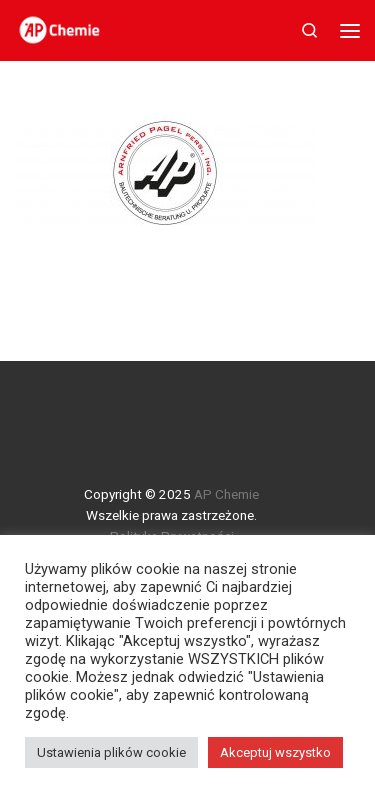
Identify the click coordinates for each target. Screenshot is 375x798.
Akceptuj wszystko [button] (275, 752)
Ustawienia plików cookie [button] (111, 752)
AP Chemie (226, 494)
